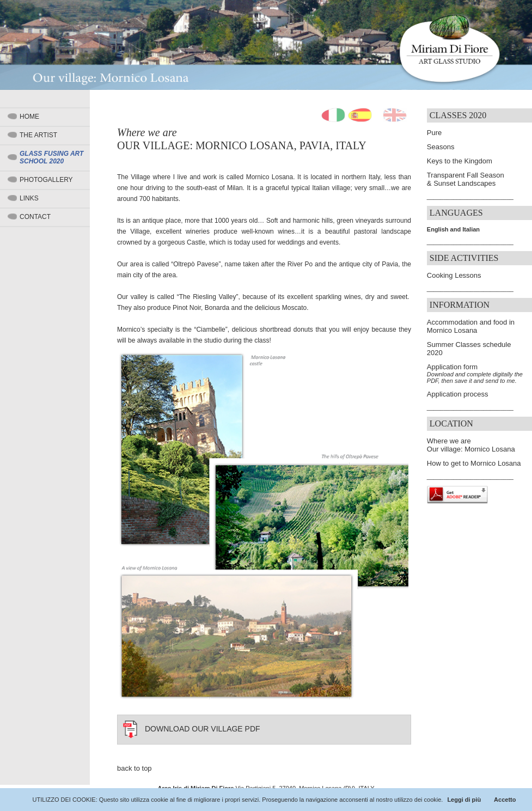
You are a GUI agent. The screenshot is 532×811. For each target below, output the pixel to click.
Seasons (441, 147)
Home (29, 117)
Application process (458, 394)
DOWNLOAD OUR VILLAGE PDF (203, 729)
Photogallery (46, 180)
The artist (38, 135)
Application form (452, 367)
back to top (134, 768)
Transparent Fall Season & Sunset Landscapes (466, 179)
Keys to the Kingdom (460, 161)
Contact (35, 217)
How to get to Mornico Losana (474, 463)
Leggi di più (464, 800)
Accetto (505, 800)
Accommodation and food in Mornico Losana (471, 326)
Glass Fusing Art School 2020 (51, 157)
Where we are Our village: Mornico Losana (471, 445)
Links (29, 198)
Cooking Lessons (454, 275)
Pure (434, 133)
